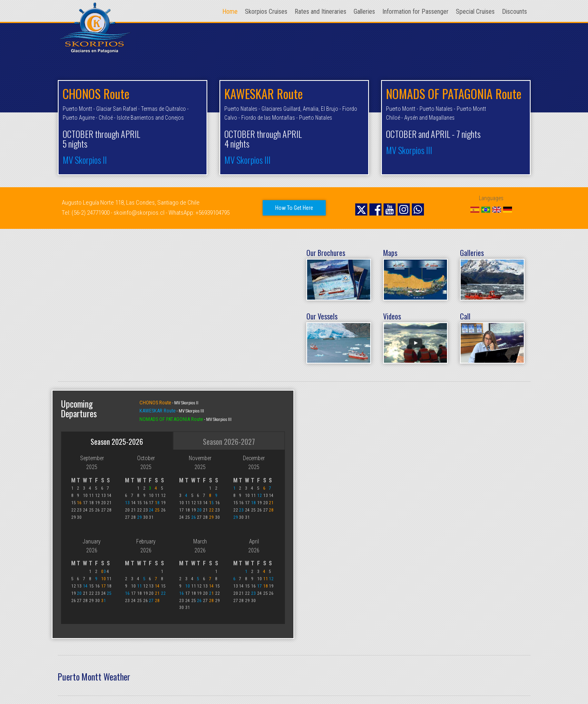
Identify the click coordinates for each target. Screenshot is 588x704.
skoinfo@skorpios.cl (139, 213)
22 (211, 510)
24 (151, 510)
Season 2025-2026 (117, 442)
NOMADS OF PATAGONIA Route (172, 419)
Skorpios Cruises (266, 12)
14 (85, 586)
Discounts (514, 12)
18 (253, 503)
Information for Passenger (415, 12)
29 (139, 517)
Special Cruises (475, 12)
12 (259, 496)
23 (241, 510)
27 (151, 601)
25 (157, 510)
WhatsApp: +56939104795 (199, 213)
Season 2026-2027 (229, 442)
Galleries (364, 12)
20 (199, 510)
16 (79, 503)
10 (103, 579)
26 (194, 517)
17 (103, 586)
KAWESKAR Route (158, 411)
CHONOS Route (156, 403)
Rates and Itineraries (320, 12)
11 (139, 586)
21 (271, 503)
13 (127, 503)
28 (271, 510)
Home (230, 12)
